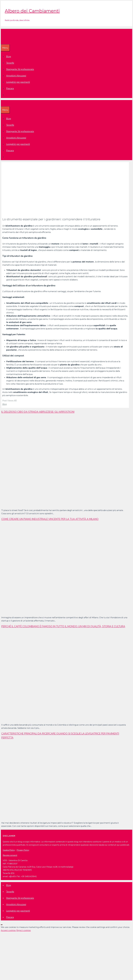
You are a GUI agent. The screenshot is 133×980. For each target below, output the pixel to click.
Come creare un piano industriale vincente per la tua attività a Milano (50, 519)
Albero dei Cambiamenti (32, 11)
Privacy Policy (23, 850)
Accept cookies (8, 930)
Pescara (10, 88)
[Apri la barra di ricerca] (2, 41)
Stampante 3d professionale (20, 69)
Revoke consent (10, 855)
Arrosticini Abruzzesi (16, 76)
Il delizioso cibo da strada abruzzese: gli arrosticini (38, 412)
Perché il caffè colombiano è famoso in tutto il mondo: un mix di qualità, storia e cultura (63, 626)
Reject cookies (23, 930)
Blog (9, 57)
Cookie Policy (9, 850)
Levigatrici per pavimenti (18, 82)
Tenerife (10, 63)
